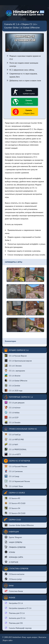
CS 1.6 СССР (12, 417)
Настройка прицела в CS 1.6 (18, 608)
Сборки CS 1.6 (28, 24)
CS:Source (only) (13, 579)
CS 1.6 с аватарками (15, 371)
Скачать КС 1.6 (12, 24)
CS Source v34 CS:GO (15, 513)
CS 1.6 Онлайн (13, 422)
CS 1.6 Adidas (12, 412)
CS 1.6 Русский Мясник (16, 466)
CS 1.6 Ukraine (13, 375)
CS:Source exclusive (15, 574)
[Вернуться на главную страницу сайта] (25, 13)
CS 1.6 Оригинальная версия (18, 361)
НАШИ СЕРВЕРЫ (13, 542)
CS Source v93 (12, 498)
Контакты (42, 637)
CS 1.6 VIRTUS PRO (14, 439)
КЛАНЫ (10, 552)
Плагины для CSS (14, 623)
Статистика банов (14, 591)
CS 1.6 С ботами (13, 366)
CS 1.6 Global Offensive (16, 380)
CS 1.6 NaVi (11, 444)
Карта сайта (8, 640)
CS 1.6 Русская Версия (16, 356)
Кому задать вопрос (30, 637)
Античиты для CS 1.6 (15, 618)
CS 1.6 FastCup (13, 434)
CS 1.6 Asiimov (13, 407)
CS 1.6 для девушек (15, 402)
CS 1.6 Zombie (12, 385)
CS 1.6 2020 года (14, 390)
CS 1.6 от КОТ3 (13, 454)
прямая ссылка (29, 92)
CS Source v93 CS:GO (15, 503)
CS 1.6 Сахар (12, 476)
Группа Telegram (13, 537)
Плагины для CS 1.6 (15, 613)
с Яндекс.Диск (29, 112)
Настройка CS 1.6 (14, 603)
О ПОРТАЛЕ (11, 562)
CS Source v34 (12, 508)
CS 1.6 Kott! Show (14, 486)
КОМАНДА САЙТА (14, 557)
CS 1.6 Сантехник (14, 471)
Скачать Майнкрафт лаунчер (18, 628)
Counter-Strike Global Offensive (19, 525)
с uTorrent (29, 102)
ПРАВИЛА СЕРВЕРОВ (15, 547)
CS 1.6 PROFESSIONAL (16, 449)
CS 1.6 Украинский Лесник (17, 481)
